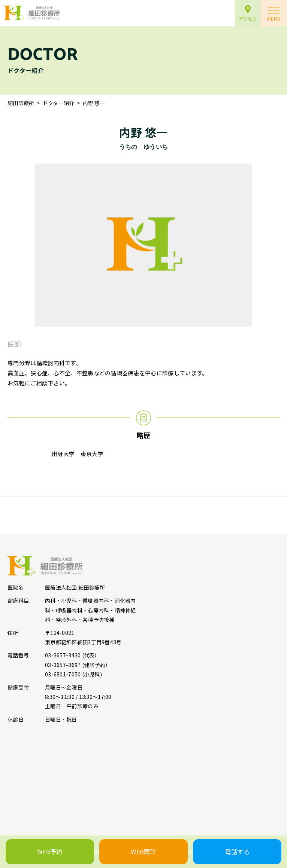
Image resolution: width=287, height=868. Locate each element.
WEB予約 (50, 852)
